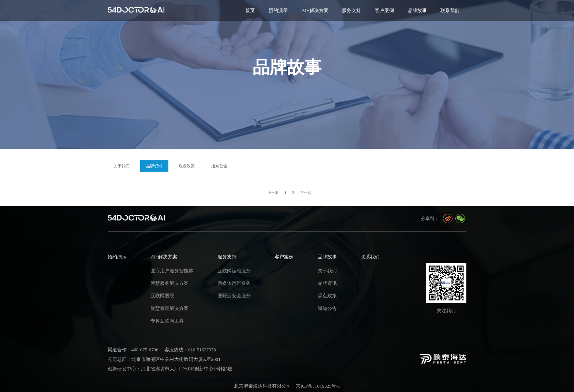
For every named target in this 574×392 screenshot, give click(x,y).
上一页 (273, 193)
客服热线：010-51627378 (190, 350)
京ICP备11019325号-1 (318, 386)
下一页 (306, 193)
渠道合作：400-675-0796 (133, 350)
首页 (250, 10)
